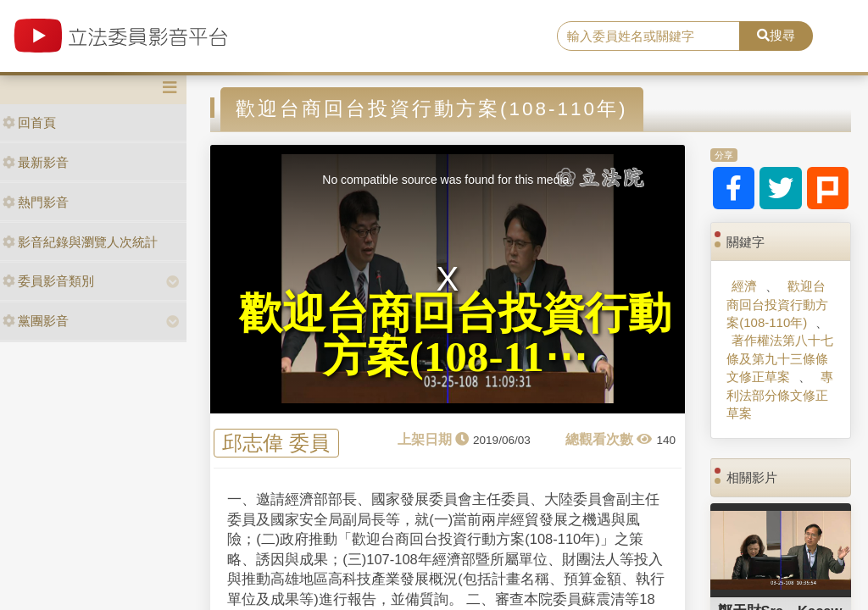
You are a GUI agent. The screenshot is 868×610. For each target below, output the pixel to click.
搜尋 (776, 35)
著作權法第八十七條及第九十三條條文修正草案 (780, 358)
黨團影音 (36, 321)
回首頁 (29, 122)
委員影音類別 (48, 281)
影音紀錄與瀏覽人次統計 (80, 242)
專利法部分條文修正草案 (779, 395)
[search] (648, 36)
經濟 (744, 286)
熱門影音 (36, 202)
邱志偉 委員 (276, 444)
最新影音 (36, 162)
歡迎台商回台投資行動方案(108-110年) (777, 304)
